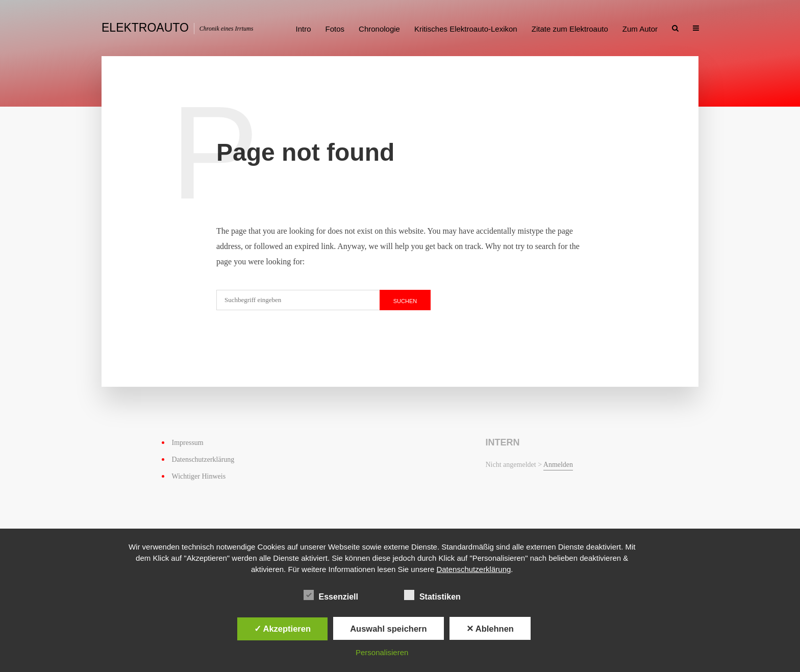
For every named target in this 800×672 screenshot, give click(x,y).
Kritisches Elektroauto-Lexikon (466, 29)
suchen (405, 301)
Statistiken (432, 595)
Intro (304, 29)
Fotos (335, 29)
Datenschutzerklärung (203, 459)
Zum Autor (640, 29)
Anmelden (558, 465)
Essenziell (331, 595)
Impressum (188, 443)
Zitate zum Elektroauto (570, 29)
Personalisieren (382, 652)
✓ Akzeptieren (283, 629)
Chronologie (379, 29)
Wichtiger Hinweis (199, 476)
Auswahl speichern (388, 629)
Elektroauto (145, 28)
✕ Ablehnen (490, 629)
